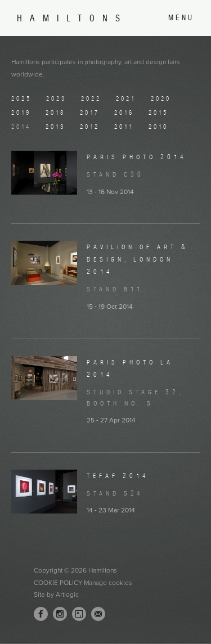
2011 (124, 127)
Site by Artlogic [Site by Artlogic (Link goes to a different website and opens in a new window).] (56, 595)
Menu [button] (181, 18)
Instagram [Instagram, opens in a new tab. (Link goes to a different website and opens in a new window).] (60, 614)
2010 (158, 127)
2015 (158, 112)
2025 (21, 98)
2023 (56, 98)
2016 (124, 112)
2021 (126, 98)
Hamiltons (72, 18)
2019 (21, 112)
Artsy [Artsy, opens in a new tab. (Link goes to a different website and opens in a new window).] (79, 614)
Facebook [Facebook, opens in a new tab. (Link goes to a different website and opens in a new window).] (41, 614)
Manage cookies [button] (108, 583)
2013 (55, 127)
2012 (90, 127)
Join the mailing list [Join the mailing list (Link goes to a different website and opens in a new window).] (98, 614)
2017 (90, 112)
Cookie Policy (58, 583)
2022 (91, 98)
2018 (55, 112)
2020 (161, 98)
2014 (21, 127)
